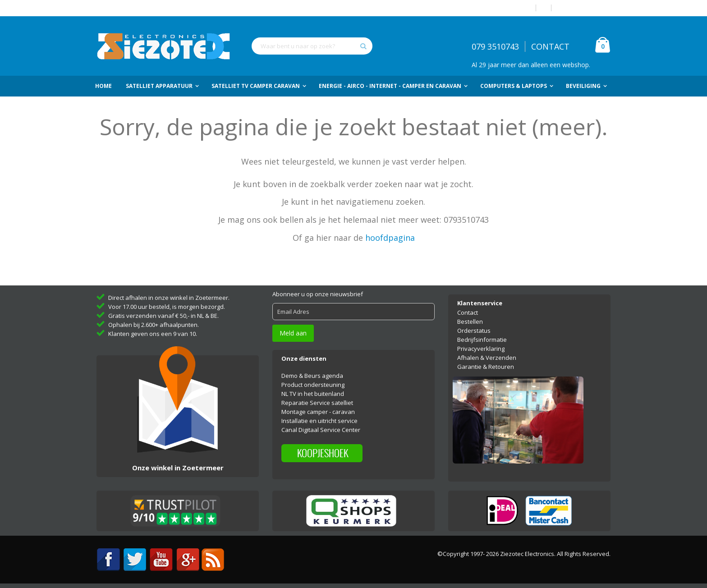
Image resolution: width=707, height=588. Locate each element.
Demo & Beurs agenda (312, 376)
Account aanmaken (584, 8)
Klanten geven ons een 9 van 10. (153, 334)
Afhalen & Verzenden (487, 358)
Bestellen (470, 322)
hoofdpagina (390, 238)
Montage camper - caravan (318, 412)
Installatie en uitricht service (319, 421)
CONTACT (550, 46)
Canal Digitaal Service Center (321, 430)
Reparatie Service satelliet (317, 403)
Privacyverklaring (481, 349)
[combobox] (312, 46)
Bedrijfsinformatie (482, 340)
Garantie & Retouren (486, 367)
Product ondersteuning (313, 385)
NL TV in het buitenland (313, 394)
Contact (468, 312)
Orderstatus (474, 331)
